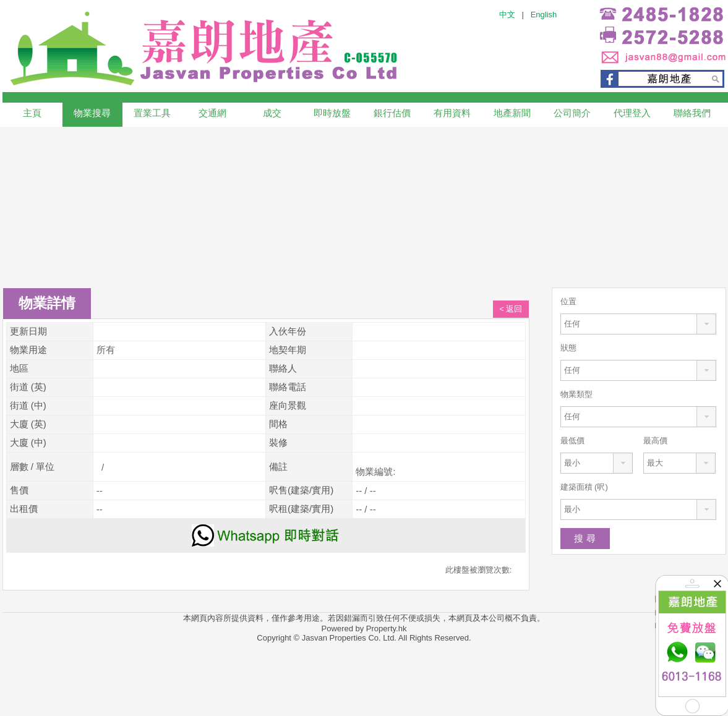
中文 (507, 15)
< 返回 (511, 309)
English (544, 15)
